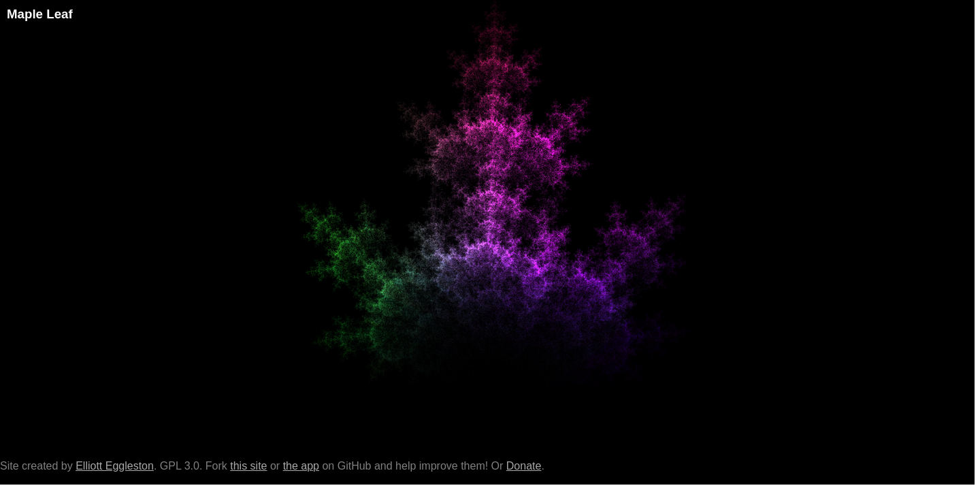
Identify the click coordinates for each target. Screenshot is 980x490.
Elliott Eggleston (115, 466)
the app (301, 466)
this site (248, 466)
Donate (524, 466)
